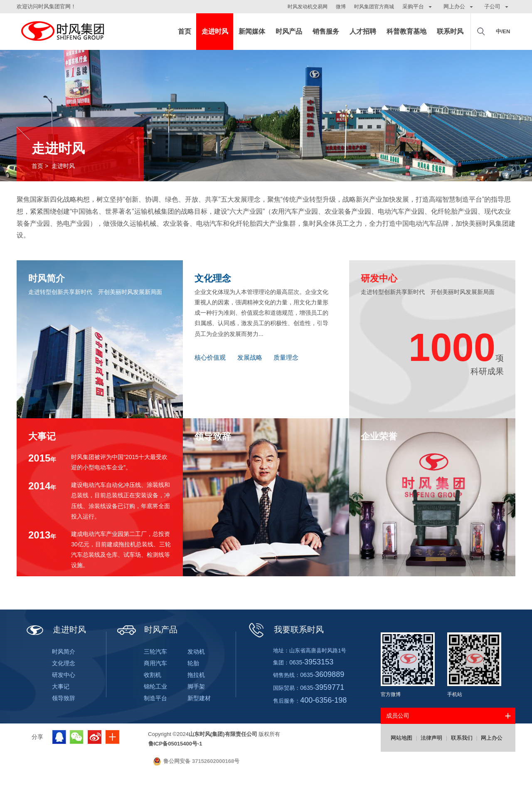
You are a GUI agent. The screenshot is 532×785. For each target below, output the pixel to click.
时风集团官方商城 (374, 7)
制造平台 (155, 698)
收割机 (153, 675)
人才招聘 (363, 31)
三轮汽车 (155, 652)
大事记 (61, 686)
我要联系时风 (285, 629)
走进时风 (215, 31)
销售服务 (326, 31)
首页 (185, 31)
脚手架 (196, 686)
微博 (341, 7)
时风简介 (64, 652)
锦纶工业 (155, 686)
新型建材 (199, 698)
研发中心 (64, 675)
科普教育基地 (406, 31)
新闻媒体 (252, 31)
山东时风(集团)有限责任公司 (62, 32)
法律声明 (431, 738)
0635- (311, 662)
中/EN (503, 31)
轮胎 (193, 663)
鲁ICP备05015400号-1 (175, 744)
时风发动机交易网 (308, 7)
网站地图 (401, 738)
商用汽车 (155, 663)
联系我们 (462, 738)
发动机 (196, 652)
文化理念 (64, 663)
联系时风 (450, 31)
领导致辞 (64, 698)
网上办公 (492, 738)
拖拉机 (196, 675)
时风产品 (289, 31)
